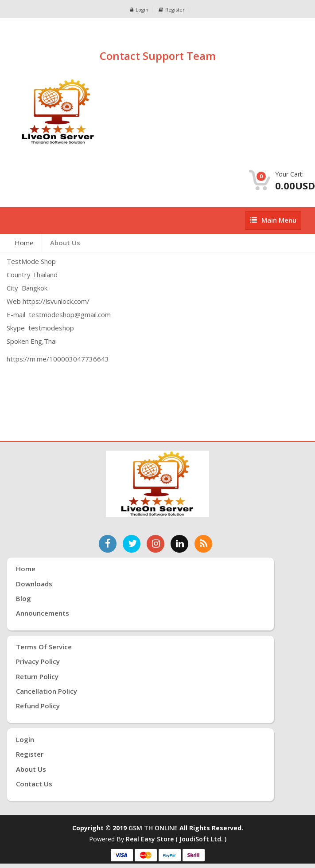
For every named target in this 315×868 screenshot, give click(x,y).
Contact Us (34, 784)
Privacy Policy (38, 661)
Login (139, 10)
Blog (23, 598)
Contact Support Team (158, 56)
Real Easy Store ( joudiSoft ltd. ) (176, 839)
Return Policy (37, 676)
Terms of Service (44, 647)
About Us (65, 243)
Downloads (34, 584)
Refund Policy (38, 706)
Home (24, 243)
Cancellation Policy (47, 691)
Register (172, 10)
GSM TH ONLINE (153, 828)
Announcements (43, 613)
